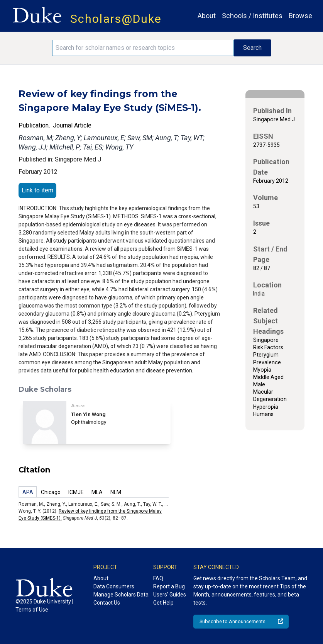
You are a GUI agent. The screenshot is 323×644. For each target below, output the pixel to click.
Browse (300, 16)
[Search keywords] (143, 48)
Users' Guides (170, 595)
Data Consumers (114, 586)
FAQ (158, 578)
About (207, 16)
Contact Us (107, 603)
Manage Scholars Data (121, 595)
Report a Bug (169, 586)
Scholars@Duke (116, 19)
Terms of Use (32, 610)
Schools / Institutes (252, 16)
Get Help (163, 603)
